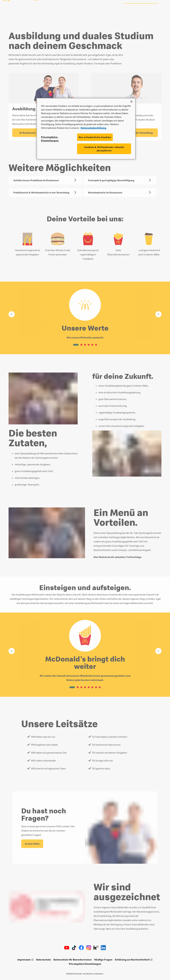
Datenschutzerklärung (93, 128)
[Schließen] (131, 102)
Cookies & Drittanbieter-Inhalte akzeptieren (104, 149)
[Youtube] (67, 948)
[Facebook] (81, 948)
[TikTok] (74, 948)
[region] (86, 129)
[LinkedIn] (103, 948)
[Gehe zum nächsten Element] (158, 313)
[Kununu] (96, 948)
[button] (76, 344)
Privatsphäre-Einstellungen (50, 139)
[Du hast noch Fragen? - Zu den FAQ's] (32, 843)
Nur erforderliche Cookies (95, 137)
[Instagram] (89, 948)
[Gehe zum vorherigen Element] (12, 313)
